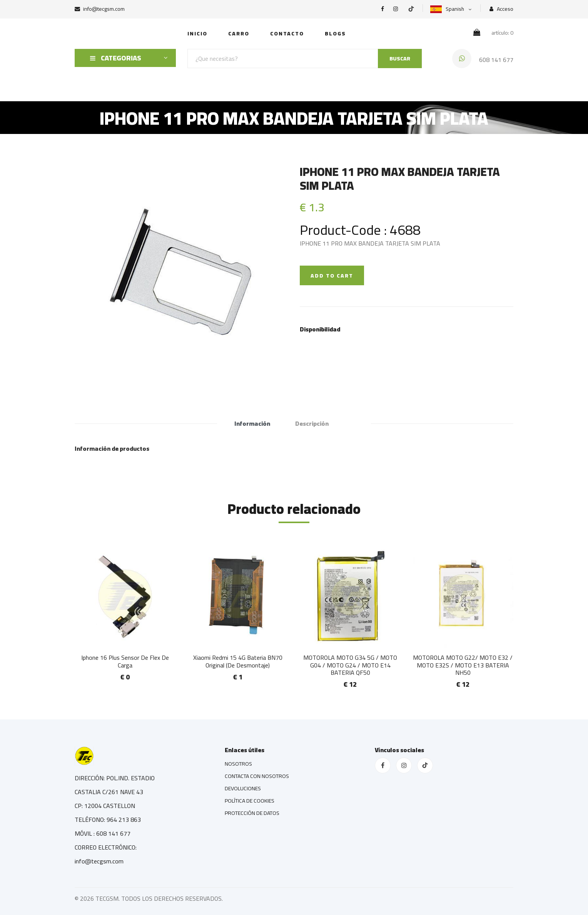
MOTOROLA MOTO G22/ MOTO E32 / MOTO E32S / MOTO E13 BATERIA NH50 (463, 665)
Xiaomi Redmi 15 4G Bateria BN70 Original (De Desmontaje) (238, 661)
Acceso (501, 9)
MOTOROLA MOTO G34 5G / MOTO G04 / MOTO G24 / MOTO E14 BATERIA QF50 (350, 665)
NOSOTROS (238, 764)
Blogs (335, 33)
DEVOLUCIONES (243, 788)
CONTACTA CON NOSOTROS (257, 776)
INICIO (197, 33)
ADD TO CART (332, 276)
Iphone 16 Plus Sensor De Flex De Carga (125, 661)
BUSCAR (400, 59)
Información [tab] (252, 423)
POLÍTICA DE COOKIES (250, 801)
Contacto (287, 33)
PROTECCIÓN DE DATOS (252, 813)
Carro (239, 33)
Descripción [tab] (312, 423)
